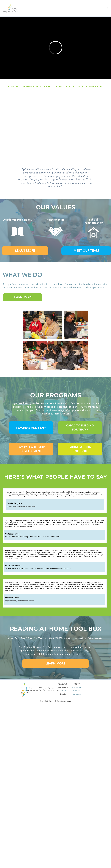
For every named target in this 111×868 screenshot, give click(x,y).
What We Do (77, 691)
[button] (107, 8)
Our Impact (77, 694)
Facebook (63, 691)
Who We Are (77, 687)
